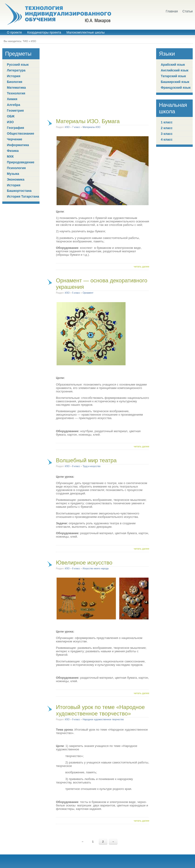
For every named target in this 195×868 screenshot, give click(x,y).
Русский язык (18, 65)
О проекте (14, 33)
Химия (12, 99)
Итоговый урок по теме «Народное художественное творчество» (100, 710)
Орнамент (88, 293)
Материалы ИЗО (91, 127)
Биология (15, 82)
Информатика (18, 145)
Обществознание (20, 133)
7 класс (76, 127)
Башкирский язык (175, 82)
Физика (13, 151)
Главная (172, 11)
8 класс (76, 466)
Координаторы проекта (44, 33)
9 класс (76, 719)
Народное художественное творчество (103, 719)
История (14, 76)
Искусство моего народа (96, 569)
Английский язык (175, 70)
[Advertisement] (98, 80)
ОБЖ (11, 116)
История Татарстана (23, 196)
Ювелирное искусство (84, 563)
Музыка (13, 174)
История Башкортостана (19, 188)
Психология (16, 168)
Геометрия (15, 111)
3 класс (167, 134)
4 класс (167, 139)
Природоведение (21, 162)
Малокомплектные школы (86, 33)
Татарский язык (173, 76)
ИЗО (33, 41)
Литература (16, 70)
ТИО (25, 41)
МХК (10, 156)
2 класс (167, 128)
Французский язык (176, 88)
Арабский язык (173, 65)
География (16, 128)
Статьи (188, 11)
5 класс (76, 293)
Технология (16, 93)
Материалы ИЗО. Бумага (88, 121)
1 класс (167, 122)
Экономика (16, 179)
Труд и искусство (92, 466)
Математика (16, 88)
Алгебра (13, 105)
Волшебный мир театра (86, 460)
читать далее (142, 267)
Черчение (15, 139)
